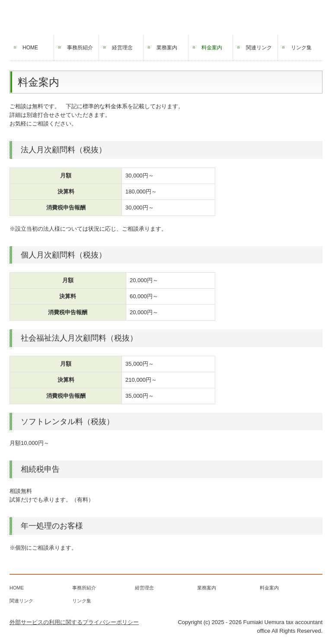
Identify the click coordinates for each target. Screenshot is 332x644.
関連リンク (259, 48)
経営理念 (122, 48)
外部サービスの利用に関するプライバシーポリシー (74, 622)
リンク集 (301, 48)
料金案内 (212, 48)
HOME (30, 48)
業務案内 (167, 48)
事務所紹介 (80, 48)
